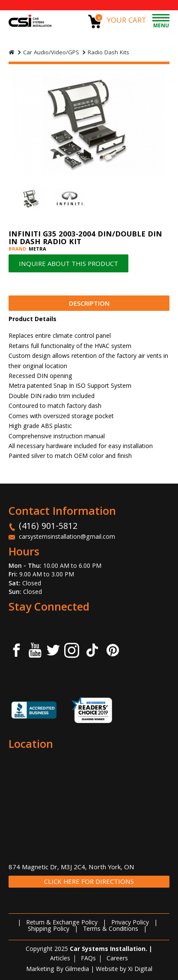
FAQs (88, 959)
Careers (117, 959)
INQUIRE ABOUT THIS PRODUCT (68, 265)
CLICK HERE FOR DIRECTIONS (89, 882)
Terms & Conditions (111, 930)
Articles (60, 959)
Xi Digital (140, 970)
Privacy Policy (130, 923)
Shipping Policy (49, 930)
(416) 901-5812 (48, 527)
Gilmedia (77, 970)
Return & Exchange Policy (62, 923)
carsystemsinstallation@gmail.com (67, 537)
